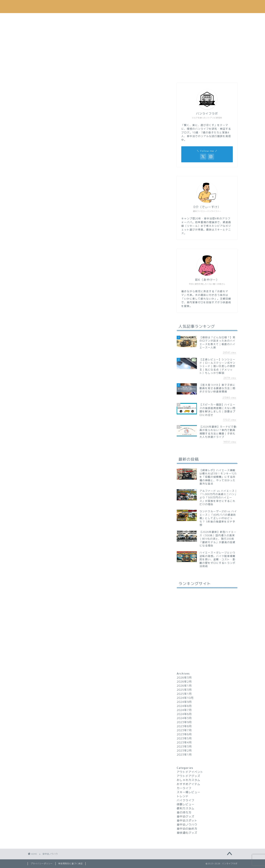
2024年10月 (185, 698)
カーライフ (115, 18)
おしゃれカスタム (188, 780)
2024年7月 (184, 710)
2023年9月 (184, 722)
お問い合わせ (220, 18)
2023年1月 (184, 755)
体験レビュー (185, 804)
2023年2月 (184, 751)
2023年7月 (184, 730)
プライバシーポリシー (42, 864)
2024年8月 (184, 706)
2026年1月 (184, 686)
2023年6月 (184, 734)
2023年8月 (184, 726)
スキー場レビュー (188, 792)
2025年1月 (184, 694)
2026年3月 (184, 678)
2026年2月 (184, 682)
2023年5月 (184, 738)
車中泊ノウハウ (80, 18)
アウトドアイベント (190, 772)
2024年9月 (184, 702)
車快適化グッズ (187, 833)
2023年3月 (184, 746)
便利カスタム (185, 808)
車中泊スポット (187, 821)
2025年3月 (184, 690)
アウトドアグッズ (188, 776)
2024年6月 (184, 714)
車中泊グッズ (185, 817)
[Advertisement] (207, 50)
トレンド (185, 18)
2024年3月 (184, 718)
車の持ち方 (184, 812)
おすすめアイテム (150, 18)
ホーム (45, 18)
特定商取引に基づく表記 (70, 864)
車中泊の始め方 (187, 829)
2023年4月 (184, 742)
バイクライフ (185, 800)
